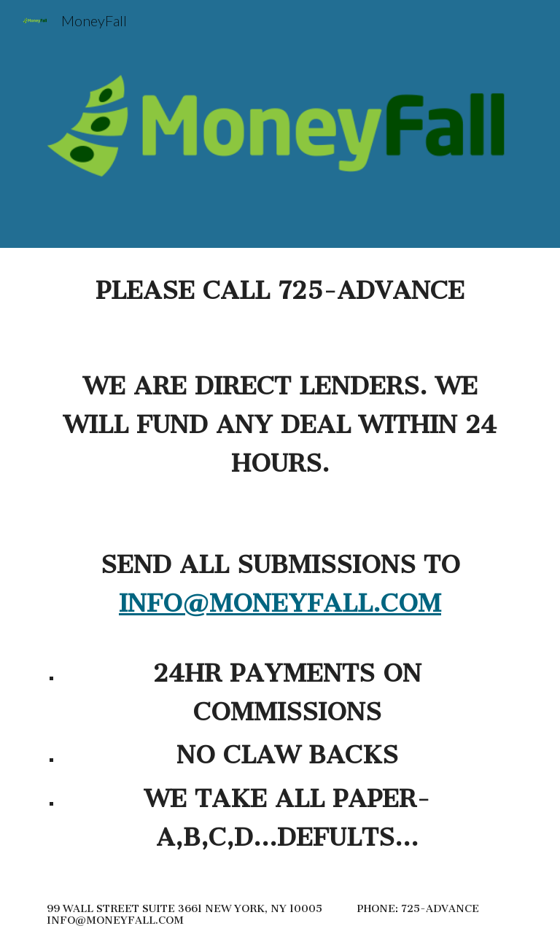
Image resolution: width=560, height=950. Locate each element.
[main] (280, 564)
